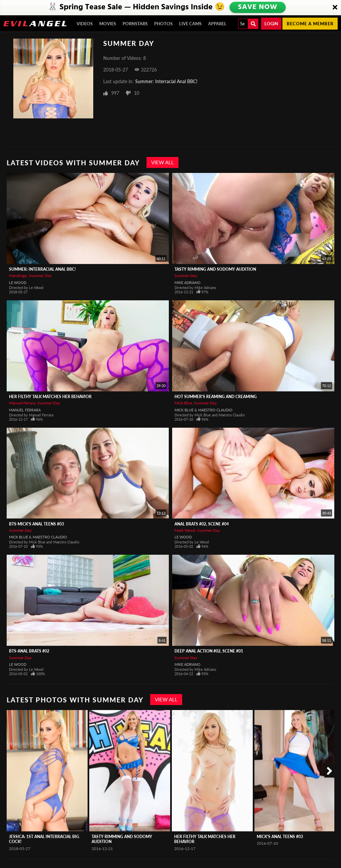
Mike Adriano (187, 283)
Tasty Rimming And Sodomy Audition (215, 269)
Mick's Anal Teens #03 (280, 837)
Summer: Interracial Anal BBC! (166, 81)
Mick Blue (183, 403)
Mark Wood (185, 530)
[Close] (335, 8)
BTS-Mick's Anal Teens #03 (36, 524)
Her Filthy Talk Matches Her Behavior (50, 397)
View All (163, 162)
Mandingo (18, 276)
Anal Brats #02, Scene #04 (202, 524)
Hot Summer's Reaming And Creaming (216, 397)
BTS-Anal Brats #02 (29, 651)
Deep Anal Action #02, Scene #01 (209, 651)
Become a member (310, 24)
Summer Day (40, 276)
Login (271, 24)
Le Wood (18, 283)
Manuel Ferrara (22, 403)
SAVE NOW (257, 7)
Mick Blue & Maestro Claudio (203, 410)
